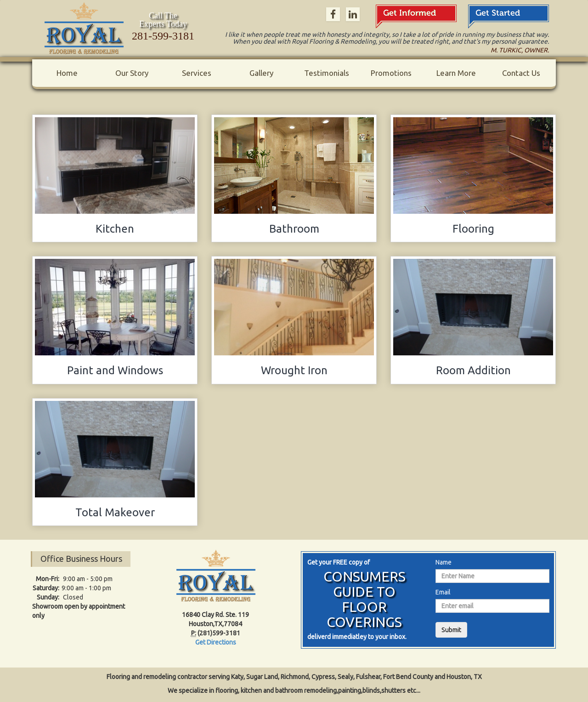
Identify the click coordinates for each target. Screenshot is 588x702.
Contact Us (521, 73)
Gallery (261, 73)
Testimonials (327, 73)
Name (444, 562)
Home (67, 73)
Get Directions (216, 642)
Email (443, 592)
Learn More (456, 73)
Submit (451, 630)
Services (197, 73)
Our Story (132, 73)
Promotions (391, 73)
